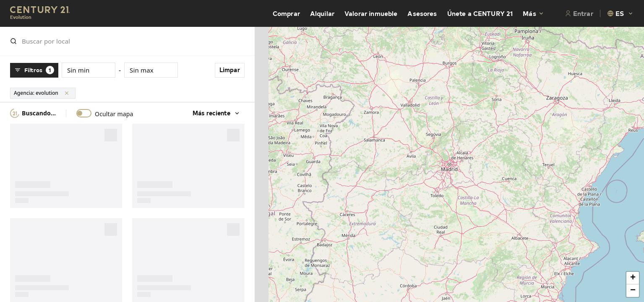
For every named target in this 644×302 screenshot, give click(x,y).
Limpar (227, 70)
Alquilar (322, 13)
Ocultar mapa (114, 114)
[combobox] (621, 13)
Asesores (422, 13)
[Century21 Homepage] (40, 14)
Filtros (34, 70)
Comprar (286, 13)
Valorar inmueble (371, 13)
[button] (633, 278)
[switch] (84, 113)
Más (533, 13)
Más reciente (214, 113)
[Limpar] (67, 93)
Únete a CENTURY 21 (480, 13)
